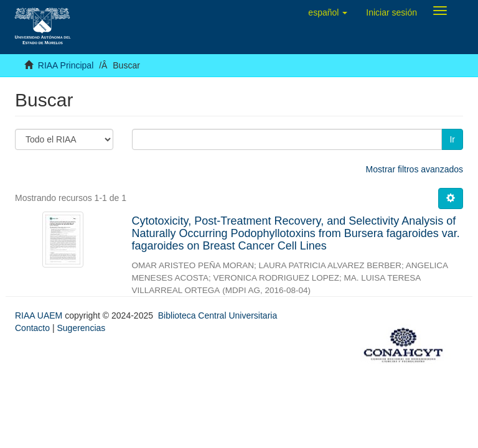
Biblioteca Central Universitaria (218, 315)
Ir (452, 139)
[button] (328, 12)
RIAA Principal (66, 65)
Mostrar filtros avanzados (415, 169)
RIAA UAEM (40, 315)
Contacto (32, 328)
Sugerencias (81, 328)
